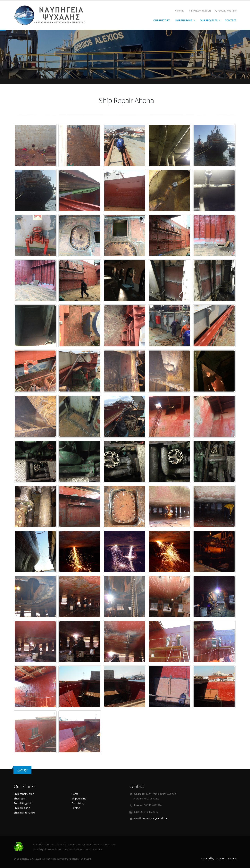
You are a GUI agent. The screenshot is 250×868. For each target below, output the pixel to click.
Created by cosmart (213, 859)
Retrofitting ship (23, 803)
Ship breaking (22, 808)
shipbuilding (184, 20)
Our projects (209, 20)
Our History (162, 20)
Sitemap (233, 859)
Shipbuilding (79, 799)
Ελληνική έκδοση (200, 11)
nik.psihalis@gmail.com (155, 818)
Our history (78, 803)
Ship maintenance (24, 813)
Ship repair (20, 799)
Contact (231, 20)
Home (180, 11)
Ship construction (24, 794)
